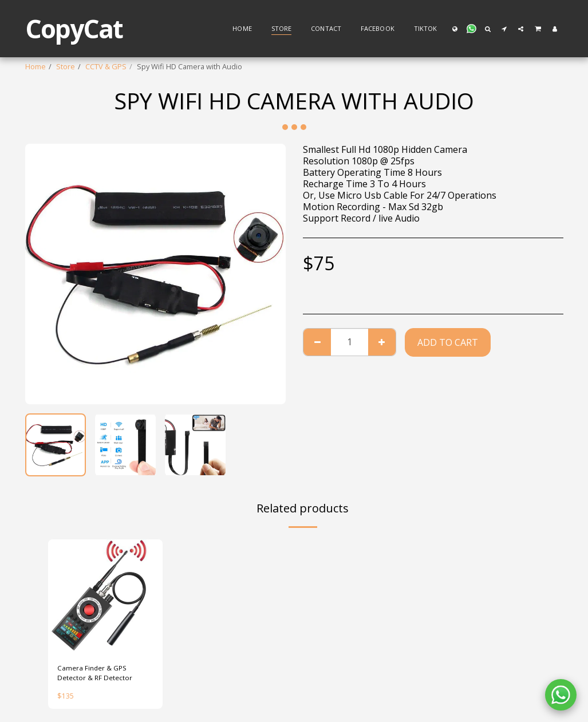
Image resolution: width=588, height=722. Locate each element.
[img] (105, 597)
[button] (471, 29)
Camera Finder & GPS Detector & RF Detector (96, 674)
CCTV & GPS (106, 66)
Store (66, 66)
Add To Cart (448, 342)
